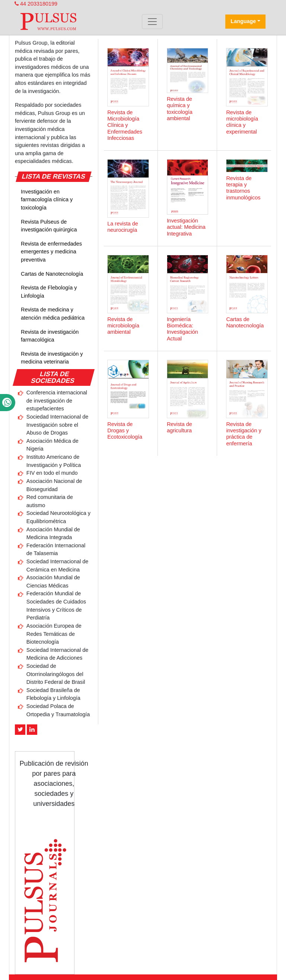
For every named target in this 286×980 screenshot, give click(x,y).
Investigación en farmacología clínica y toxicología (47, 200)
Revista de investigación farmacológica (50, 336)
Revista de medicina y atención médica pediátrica (53, 314)
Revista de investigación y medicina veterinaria (52, 358)
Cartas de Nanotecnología (52, 274)
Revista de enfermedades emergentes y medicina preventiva (51, 252)
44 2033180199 (36, 4)
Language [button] (243, 21)
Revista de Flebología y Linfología (49, 292)
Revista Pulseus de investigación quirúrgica (49, 226)
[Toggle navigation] (152, 22)
